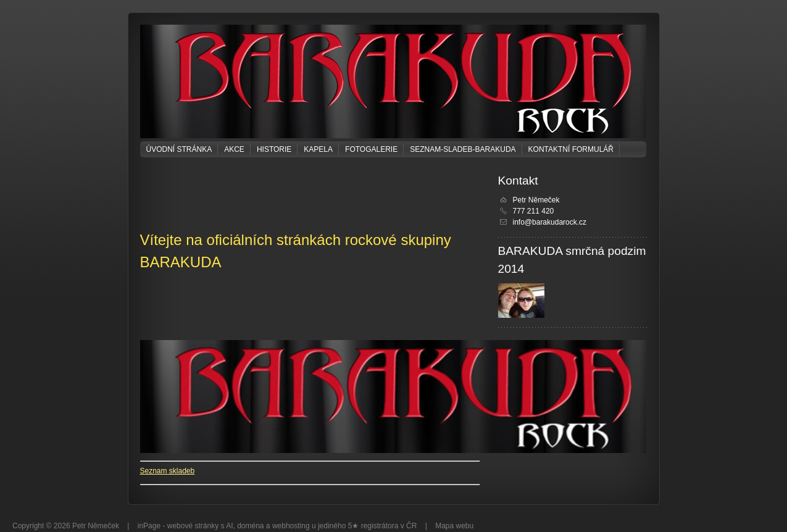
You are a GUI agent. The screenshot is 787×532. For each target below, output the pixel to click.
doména (250, 526)
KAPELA (318, 149)
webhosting (291, 526)
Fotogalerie (371, 149)
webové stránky (193, 526)
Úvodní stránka (179, 149)
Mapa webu (454, 526)
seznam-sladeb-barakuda (463, 149)
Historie (274, 149)
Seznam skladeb (168, 471)
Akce (234, 149)
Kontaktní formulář (571, 149)
